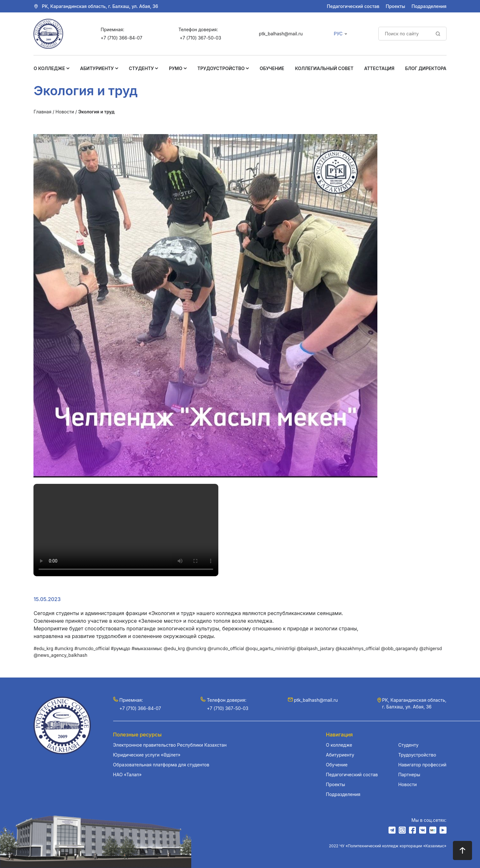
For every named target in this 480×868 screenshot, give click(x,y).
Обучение (272, 68)
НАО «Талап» (127, 775)
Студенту (141, 68)
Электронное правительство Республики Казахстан (170, 745)
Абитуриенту (97, 68)
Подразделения (429, 6)
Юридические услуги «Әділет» (147, 755)
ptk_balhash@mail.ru (281, 34)
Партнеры (409, 775)
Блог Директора (426, 68)
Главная (42, 112)
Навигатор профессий (422, 765)
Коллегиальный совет (324, 68)
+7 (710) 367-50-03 (200, 38)
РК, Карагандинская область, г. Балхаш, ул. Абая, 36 (100, 6)
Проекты (395, 6)
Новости (65, 112)
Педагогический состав (353, 6)
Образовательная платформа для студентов (161, 765)
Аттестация (379, 68)
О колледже (49, 68)
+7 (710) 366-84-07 (121, 38)
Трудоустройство (221, 68)
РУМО (176, 68)
